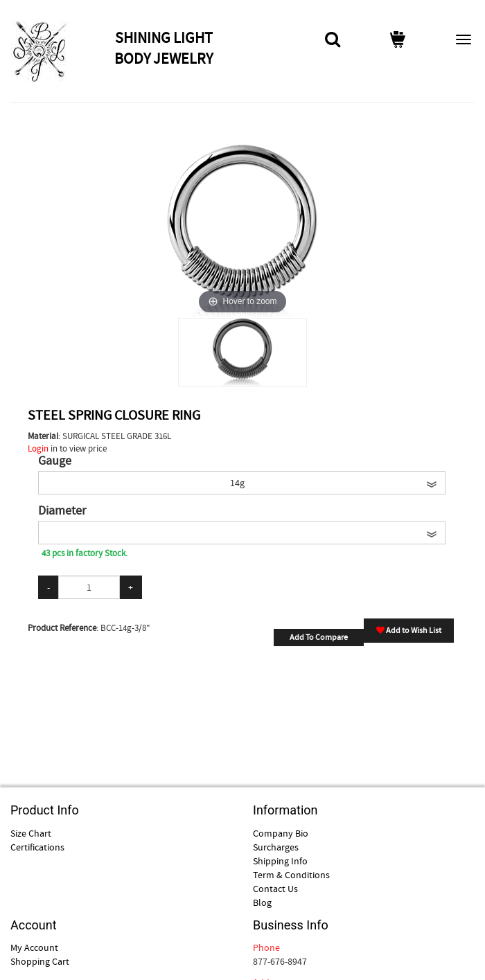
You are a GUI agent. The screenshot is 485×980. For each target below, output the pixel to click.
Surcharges (276, 847)
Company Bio (281, 833)
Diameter (62, 511)
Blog (262, 902)
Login (38, 448)
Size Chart (31, 833)
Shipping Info (280, 861)
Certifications (37, 847)
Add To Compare (319, 637)
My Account (34, 947)
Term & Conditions (291, 875)
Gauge (55, 461)
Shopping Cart (40, 961)
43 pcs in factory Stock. (85, 553)
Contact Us (275, 889)
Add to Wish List (409, 630)
